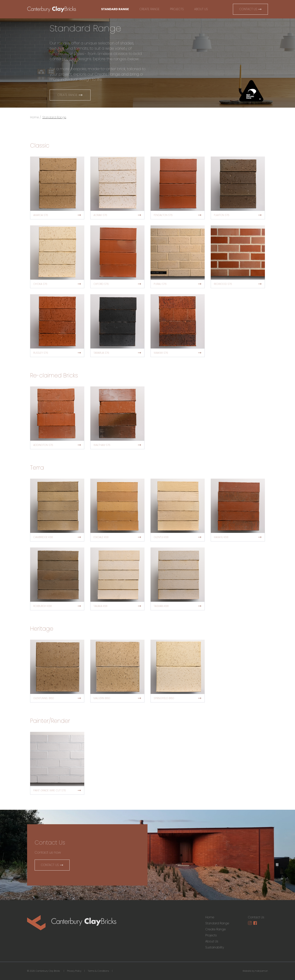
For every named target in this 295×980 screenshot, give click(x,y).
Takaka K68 (117, 606)
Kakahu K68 (238, 537)
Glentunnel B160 (57, 698)
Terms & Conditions (98, 971)
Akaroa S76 (57, 215)
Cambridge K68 (57, 537)
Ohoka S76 (57, 284)
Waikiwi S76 (178, 353)
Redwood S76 (238, 284)
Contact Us (250, 9)
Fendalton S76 (178, 215)
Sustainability (215, 947)
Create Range (149, 9)
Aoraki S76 (117, 215)
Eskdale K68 (117, 537)
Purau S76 (178, 284)
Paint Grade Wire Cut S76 (57, 790)
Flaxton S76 (238, 215)
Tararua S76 (117, 353)
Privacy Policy (74, 971)
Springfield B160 (178, 698)
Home (35, 117)
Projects (177, 9)
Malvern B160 (117, 698)
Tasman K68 (178, 606)
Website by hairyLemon (255, 971)
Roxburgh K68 (57, 606)
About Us (201, 9)
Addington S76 (57, 445)
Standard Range (115, 9)
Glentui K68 (178, 537)
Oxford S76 (117, 284)
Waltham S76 (117, 445)
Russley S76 (57, 353)
